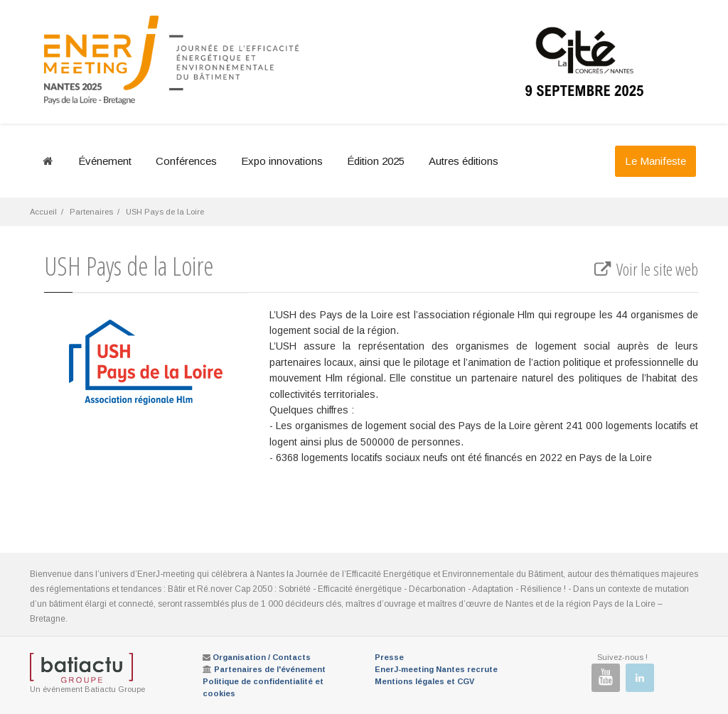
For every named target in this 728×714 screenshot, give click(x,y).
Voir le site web (645, 269)
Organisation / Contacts (262, 657)
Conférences (186, 161)
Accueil (43, 212)
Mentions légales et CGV (424, 681)
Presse (389, 657)
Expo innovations (282, 161)
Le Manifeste (655, 161)
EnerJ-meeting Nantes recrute (436, 669)
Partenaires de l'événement (270, 669)
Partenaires (91, 212)
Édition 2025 (376, 161)
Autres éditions (464, 161)
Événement (105, 161)
